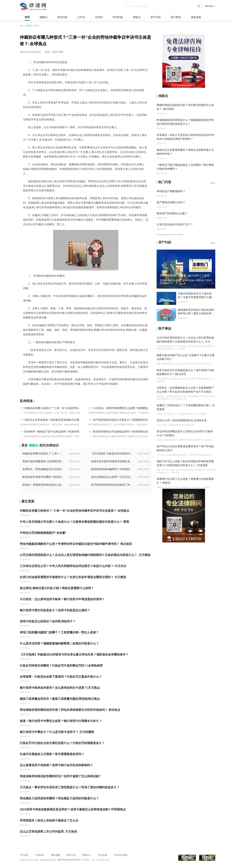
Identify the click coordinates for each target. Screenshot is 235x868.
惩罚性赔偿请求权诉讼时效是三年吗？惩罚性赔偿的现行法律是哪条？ (112, 485)
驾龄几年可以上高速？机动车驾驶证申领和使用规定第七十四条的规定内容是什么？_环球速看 (185, 463)
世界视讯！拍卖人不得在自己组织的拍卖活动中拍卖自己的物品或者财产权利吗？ (185, 137)
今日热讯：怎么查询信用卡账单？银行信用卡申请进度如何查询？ (62, 599)
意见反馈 (103, 855)
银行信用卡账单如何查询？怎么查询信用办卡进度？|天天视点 (60, 688)
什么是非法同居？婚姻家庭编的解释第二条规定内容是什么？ (59, 643)
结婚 (36, 26)
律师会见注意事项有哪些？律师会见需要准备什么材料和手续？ (185, 152)
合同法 (99, 17)
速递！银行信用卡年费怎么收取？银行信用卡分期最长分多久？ (61, 721)
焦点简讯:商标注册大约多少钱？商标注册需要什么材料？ (57, 588)
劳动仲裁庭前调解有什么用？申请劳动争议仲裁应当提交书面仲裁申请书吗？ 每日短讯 (76, 544)
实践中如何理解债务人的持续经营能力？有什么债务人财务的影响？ (44, 461)
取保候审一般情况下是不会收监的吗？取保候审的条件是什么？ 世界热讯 (66, 432)
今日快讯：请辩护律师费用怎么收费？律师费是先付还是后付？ (130, 408)
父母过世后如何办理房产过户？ (175, 224)
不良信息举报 (120, 855)
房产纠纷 (156, 17)
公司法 (81, 17)
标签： (23, 391)
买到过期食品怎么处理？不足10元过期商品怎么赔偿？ (112, 477)
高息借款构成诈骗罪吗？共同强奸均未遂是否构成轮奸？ (112, 469)
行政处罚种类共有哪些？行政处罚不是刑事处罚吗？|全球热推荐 (61, 666)
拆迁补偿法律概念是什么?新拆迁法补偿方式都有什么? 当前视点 (185, 433)
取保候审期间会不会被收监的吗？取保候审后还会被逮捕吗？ (128, 432)
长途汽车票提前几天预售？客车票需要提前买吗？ (52, 754)
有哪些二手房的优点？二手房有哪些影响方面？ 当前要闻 (186, 407)
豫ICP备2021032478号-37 (69, 860)
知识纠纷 (62, 17)
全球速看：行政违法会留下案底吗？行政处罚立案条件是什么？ (61, 677)
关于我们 (24, 855)
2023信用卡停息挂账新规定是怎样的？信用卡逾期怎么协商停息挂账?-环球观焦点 (73, 809)
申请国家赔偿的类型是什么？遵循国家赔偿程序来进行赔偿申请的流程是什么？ (185, 122)
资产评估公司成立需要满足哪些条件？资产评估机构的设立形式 (185, 448)
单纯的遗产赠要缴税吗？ (171, 191)
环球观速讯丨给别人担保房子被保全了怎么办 (49, 820)
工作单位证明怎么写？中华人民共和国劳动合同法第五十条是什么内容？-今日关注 (73, 566)
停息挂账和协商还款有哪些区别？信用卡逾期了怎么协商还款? (60, 776)
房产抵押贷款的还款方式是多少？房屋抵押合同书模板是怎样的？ (131, 420)
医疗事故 (176, 17)
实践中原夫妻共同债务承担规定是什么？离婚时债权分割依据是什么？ (112, 461)
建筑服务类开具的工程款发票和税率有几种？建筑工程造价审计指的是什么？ (196, 312)
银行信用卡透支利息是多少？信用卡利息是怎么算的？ (55, 610)
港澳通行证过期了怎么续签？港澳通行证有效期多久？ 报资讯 (185, 481)
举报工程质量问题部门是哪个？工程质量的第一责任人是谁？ (59, 632)
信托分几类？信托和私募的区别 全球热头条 (182, 420)
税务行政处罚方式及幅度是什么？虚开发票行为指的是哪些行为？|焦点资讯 (185, 372)
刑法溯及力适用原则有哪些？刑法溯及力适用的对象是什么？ (59, 798)
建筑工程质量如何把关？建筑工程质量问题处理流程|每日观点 (60, 699)
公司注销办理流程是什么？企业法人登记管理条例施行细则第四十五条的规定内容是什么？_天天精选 (85, 555)
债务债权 (196, 17)
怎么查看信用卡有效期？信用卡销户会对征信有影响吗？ (56, 765)
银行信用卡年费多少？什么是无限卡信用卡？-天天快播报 (57, 732)
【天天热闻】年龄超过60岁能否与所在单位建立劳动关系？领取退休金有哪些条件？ (112, 454)
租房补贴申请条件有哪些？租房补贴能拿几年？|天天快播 (44, 477)
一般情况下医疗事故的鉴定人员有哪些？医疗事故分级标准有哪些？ (185, 167)
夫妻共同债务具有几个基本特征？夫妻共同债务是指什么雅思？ (195, 296)
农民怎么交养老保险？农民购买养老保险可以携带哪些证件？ (60, 420)
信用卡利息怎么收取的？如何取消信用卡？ (48, 621)
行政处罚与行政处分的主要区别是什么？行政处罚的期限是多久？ (62, 743)
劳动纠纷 (118, 17)
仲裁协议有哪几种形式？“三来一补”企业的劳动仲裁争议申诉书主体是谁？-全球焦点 (73, 408)
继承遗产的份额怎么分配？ (172, 213)
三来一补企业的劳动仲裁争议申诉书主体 (48, 391)
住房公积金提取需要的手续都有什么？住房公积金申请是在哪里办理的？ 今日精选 (73, 577)
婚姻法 (44, 17)
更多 (213, 183)
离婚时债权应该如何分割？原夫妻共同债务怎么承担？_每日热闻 (185, 107)
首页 (27, 17)
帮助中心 (87, 855)
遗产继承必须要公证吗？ (171, 202)
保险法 (137, 17)
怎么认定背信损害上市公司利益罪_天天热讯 (48, 832)
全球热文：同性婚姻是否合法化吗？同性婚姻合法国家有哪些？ (44, 469)
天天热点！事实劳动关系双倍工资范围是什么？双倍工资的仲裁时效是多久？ (70, 787)
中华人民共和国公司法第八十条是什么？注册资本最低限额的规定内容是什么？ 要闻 (74, 522)
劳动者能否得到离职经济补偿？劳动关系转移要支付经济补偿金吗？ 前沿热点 (70, 710)
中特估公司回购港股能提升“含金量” (43, 533)
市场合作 (40, 855)
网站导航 (210, 6)
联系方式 (71, 855)
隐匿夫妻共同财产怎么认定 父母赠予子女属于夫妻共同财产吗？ (186, 357)
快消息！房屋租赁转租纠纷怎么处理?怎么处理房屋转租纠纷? (44, 485)
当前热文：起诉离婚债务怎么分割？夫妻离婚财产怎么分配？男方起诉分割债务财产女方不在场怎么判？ (185, 390)
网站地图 (56, 855)
